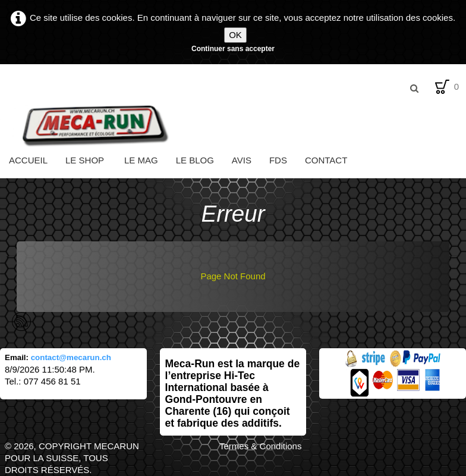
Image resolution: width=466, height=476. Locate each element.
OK (235, 35)
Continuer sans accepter (233, 49)
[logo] (104, 124)
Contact (326, 160)
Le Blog (195, 160)
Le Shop (86, 160)
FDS (278, 160)
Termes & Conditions (260, 446)
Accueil (28, 160)
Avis (242, 160)
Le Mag (141, 160)
